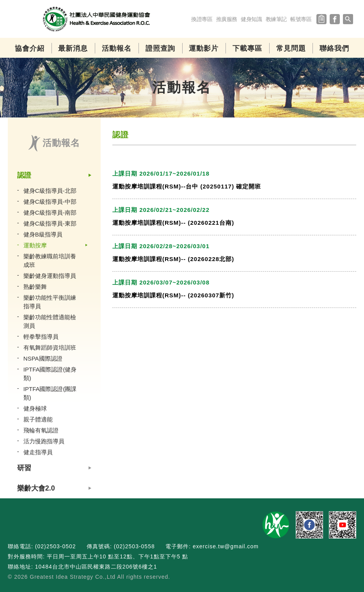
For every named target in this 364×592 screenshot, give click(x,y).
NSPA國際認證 (43, 358)
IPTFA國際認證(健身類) (50, 374)
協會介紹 (30, 48)
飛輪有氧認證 (41, 430)
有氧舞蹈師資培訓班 (50, 348)
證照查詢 (160, 48)
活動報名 (117, 48)
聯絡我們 (334, 48)
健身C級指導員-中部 (50, 202)
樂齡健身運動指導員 (50, 276)
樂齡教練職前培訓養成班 (50, 260)
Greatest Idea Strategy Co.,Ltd (73, 577)
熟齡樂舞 (35, 287)
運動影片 (204, 48)
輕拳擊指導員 (41, 337)
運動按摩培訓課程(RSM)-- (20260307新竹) (173, 295)
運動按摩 (35, 245)
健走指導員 (38, 452)
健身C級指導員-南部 (50, 212)
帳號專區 (301, 19)
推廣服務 (227, 19)
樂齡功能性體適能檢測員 (50, 321)
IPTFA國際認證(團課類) (50, 393)
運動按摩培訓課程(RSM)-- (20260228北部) (173, 259)
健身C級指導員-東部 (50, 223)
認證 (24, 175)
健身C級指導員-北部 (50, 191)
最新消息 (73, 48)
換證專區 (202, 19)
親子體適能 (38, 419)
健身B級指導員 (43, 234)
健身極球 (35, 408)
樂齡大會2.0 (36, 488)
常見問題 (291, 48)
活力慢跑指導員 (44, 441)
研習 (24, 468)
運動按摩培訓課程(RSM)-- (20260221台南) (173, 223)
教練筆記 (276, 19)
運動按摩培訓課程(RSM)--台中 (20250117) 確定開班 (187, 186)
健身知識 (252, 19)
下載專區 (247, 48)
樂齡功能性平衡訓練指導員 (50, 302)
